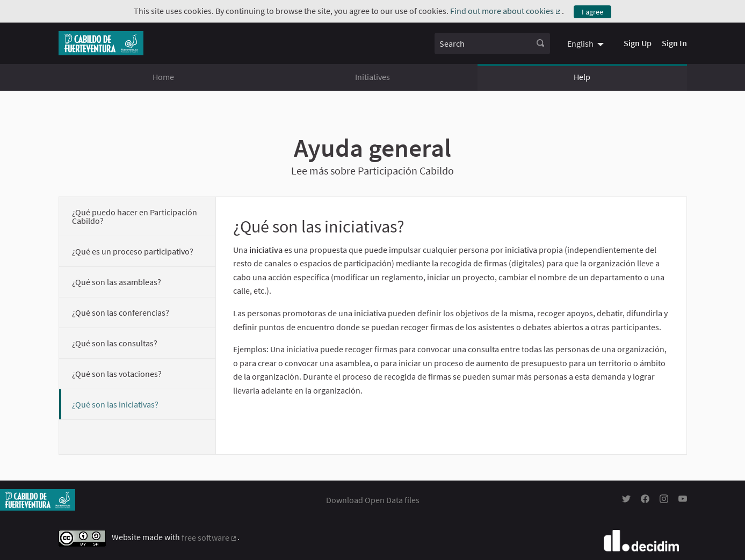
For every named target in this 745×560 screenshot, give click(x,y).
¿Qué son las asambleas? (117, 282)
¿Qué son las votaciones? (117, 374)
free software (210, 537)
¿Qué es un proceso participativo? (133, 251)
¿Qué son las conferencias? (121, 312)
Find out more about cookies (506, 11)
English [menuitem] (580, 43)
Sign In (674, 43)
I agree (592, 12)
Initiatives (372, 77)
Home (163, 77)
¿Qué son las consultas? (115, 343)
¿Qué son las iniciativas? (115, 404)
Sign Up (638, 43)
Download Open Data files (373, 500)
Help (582, 77)
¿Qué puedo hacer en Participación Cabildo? (135, 216)
